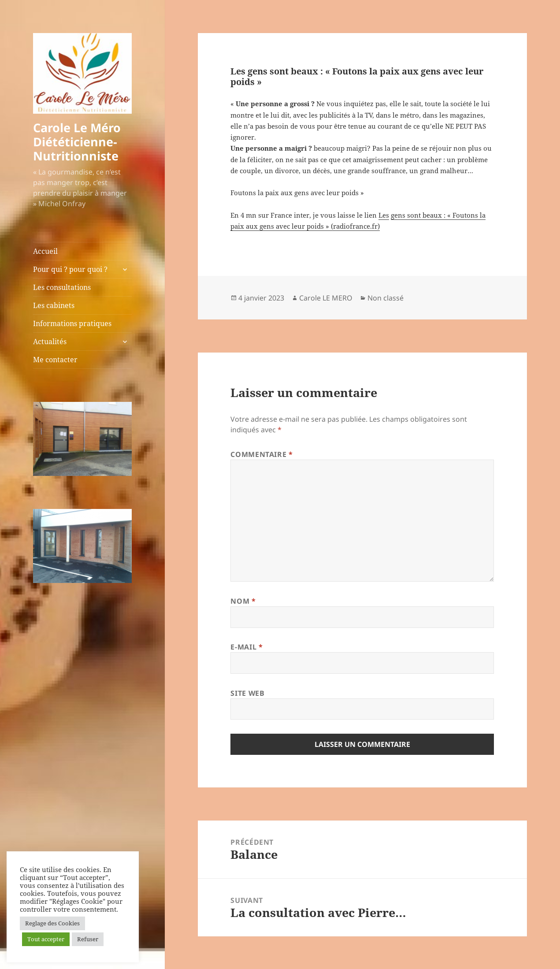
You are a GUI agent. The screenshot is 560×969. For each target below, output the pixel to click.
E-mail (247, 647)
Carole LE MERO (326, 298)
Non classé (386, 298)
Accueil (45, 251)
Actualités (50, 342)
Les (384, 215)
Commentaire (261, 454)
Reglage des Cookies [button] (52, 923)
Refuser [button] (88, 939)
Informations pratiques (72, 323)
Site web (247, 693)
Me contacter (55, 360)
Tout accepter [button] (46, 939)
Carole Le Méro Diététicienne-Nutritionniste (77, 142)
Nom (243, 601)
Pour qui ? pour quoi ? (70, 269)
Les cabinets (54, 305)
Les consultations (62, 287)
